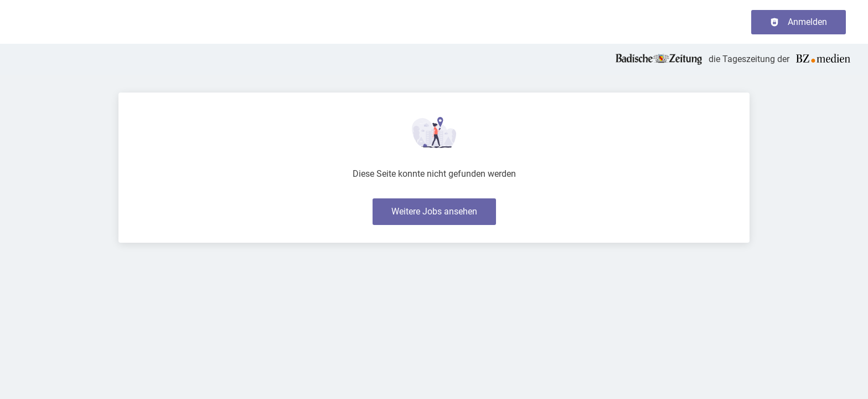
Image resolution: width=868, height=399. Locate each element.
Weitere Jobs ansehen (434, 211)
